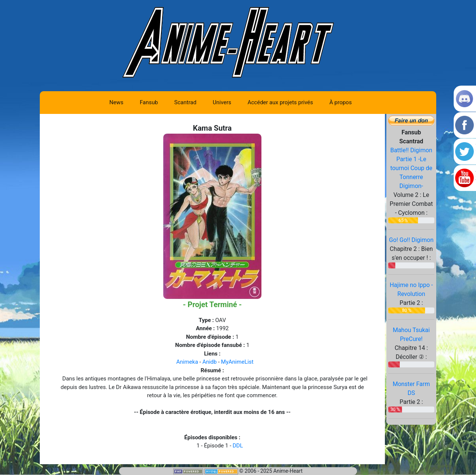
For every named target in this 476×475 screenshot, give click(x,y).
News (116, 102)
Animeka (187, 362)
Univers (222, 102)
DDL (238, 446)
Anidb (210, 362)
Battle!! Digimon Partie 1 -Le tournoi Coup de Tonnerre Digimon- (411, 168)
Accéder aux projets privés (280, 102)
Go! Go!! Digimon (411, 240)
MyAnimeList (237, 362)
